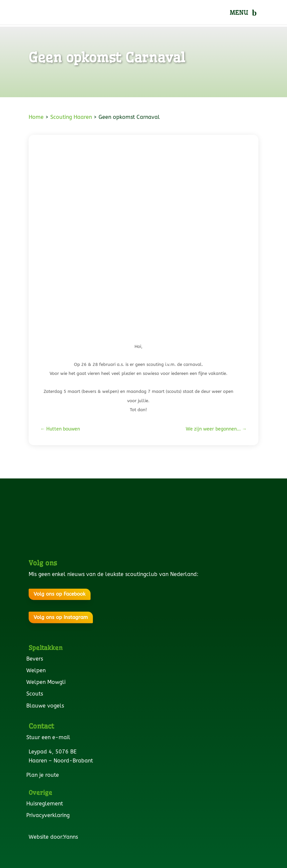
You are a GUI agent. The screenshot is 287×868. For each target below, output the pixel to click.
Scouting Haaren (71, 117)
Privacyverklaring (49, 815)
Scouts (36, 694)
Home (36, 117)
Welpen (37, 670)
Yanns (72, 837)
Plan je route (44, 775)
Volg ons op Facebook (60, 594)
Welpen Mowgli (47, 682)
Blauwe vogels (46, 706)
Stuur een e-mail (49, 737)
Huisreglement (46, 804)
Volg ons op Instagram (61, 617)
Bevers (36, 659)
